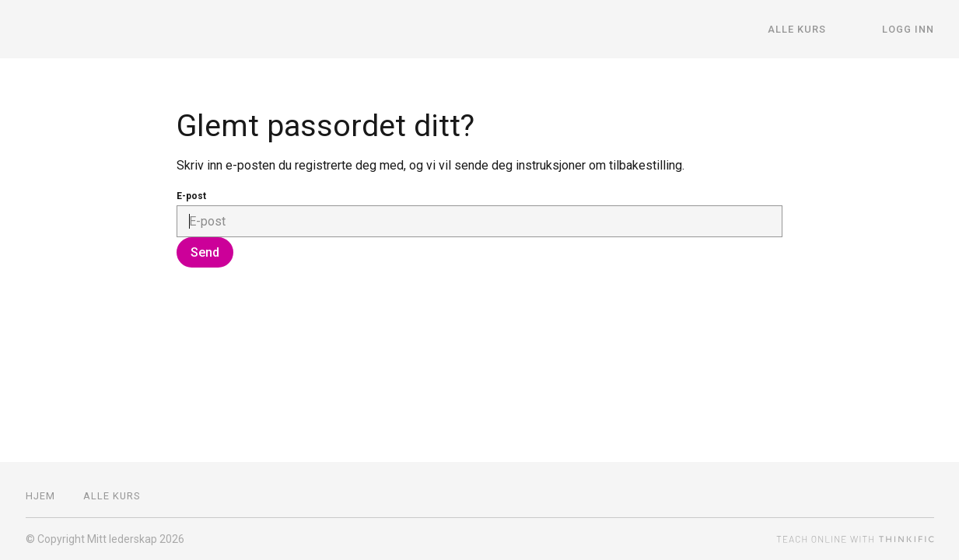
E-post (191, 196)
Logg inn (908, 29)
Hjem (40, 496)
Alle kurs (797, 29)
